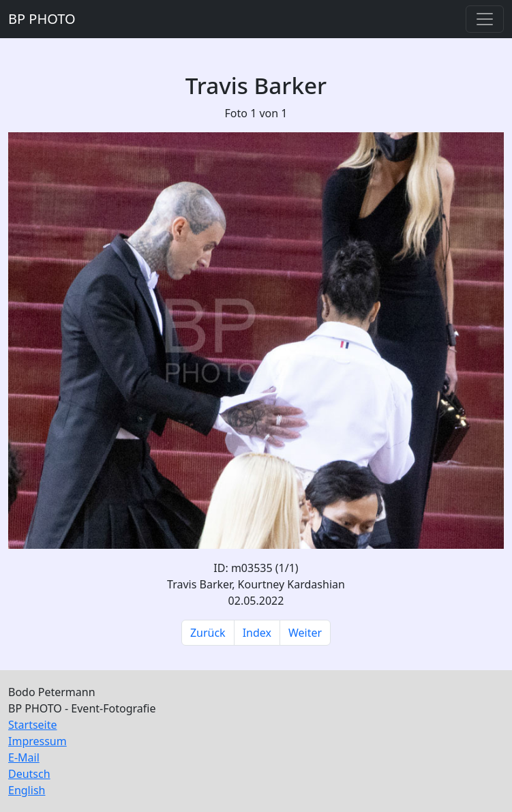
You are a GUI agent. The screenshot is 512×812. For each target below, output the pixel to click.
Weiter (305, 633)
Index (257, 633)
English (27, 790)
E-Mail (24, 757)
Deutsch (29, 774)
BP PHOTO (42, 19)
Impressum (37, 741)
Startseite (33, 725)
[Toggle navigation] (485, 19)
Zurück (208, 633)
